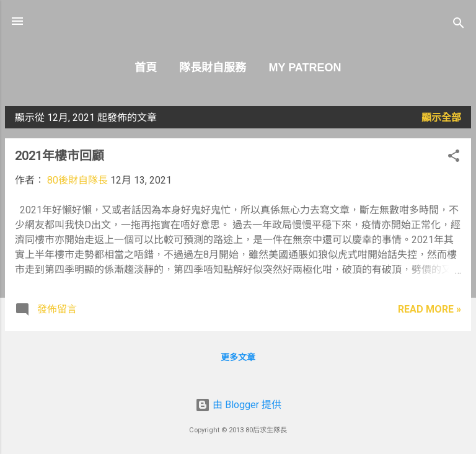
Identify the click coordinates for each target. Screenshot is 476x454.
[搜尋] (459, 25)
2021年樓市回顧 (59, 156)
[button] (454, 158)
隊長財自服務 (213, 68)
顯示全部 (441, 118)
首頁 (146, 68)
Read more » (430, 309)
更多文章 (238, 357)
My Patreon (305, 68)
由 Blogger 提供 (238, 405)
